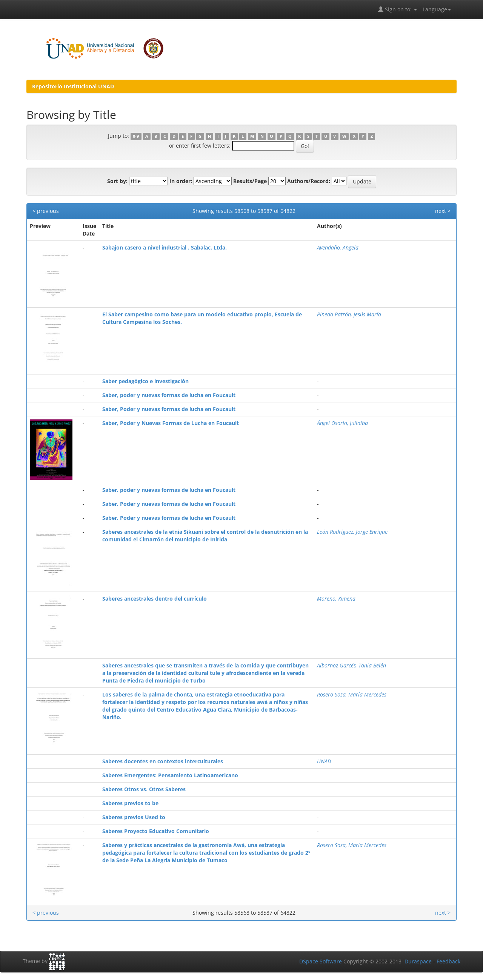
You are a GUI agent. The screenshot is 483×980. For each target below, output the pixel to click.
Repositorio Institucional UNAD (73, 86)
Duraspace (418, 961)
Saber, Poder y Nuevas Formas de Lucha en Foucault (171, 423)
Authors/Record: (309, 181)
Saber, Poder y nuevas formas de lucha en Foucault (169, 409)
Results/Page (250, 181)
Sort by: (117, 181)
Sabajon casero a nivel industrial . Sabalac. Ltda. (165, 247)
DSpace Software (321, 961)
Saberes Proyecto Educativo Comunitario (156, 831)
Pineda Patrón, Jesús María (349, 314)
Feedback (448, 961)
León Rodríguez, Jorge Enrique (352, 532)
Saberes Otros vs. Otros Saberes (144, 789)
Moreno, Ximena (336, 599)
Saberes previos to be (130, 803)
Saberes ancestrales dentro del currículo (155, 599)
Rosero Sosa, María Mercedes (352, 694)
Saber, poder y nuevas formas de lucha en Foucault (169, 395)
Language (437, 9)
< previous (46, 211)
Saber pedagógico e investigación (145, 381)
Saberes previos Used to (134, 817)
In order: (181, 181)
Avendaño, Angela (338, 247)
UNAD (324, 761)
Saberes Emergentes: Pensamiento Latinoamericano (170, 775)
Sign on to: (398, 9)
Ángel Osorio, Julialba (342, 423)
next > (443, 211)
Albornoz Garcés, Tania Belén (351, 665)
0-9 (136, 136)
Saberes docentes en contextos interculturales (163, 761)
